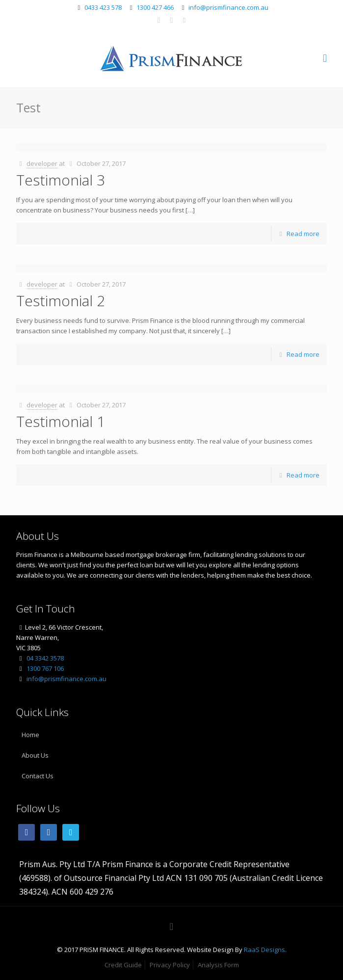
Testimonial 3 (61, 180)
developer (42, 163)
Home (30, 735)
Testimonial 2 (61, 301)
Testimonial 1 (61, 421)
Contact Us (38, 776)
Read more (303, 234)
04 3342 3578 (45, 658)
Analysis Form (218, 965)
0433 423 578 (103, 7)
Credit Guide (123, 965)
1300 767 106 (45, 668)
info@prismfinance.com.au (228, 7)
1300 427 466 (155, 7)
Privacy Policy (170, 965)
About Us (35, 755)
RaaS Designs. (265, 950)
